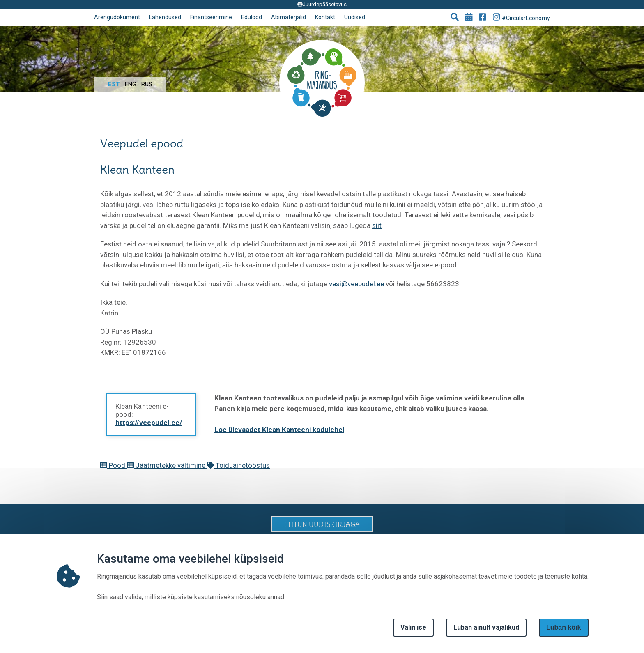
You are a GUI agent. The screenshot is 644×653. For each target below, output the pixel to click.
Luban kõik (563, 627)
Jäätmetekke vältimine (167, 465)
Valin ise (413, 627)
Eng (131, 84)
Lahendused (165, 17)
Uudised (355, 17)
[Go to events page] (469, 18)
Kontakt (325, 17)
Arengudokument (117, 17)
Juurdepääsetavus (322, 4)
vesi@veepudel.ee (356, 284)
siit (377, 225)
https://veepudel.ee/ (149, 423)
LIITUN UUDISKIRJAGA (322, 524)
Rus (147, 84)
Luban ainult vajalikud (486, 627)
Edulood (252, 17)
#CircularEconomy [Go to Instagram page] (522, 17)
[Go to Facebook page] (483, 18)
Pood (114, 465)
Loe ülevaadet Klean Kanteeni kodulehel (279, 430)
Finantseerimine (211, 17)
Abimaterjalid (289, 17)
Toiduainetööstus (238, 465)
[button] (455, 18)
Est (114, 84)
